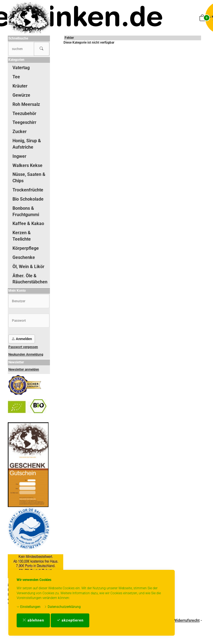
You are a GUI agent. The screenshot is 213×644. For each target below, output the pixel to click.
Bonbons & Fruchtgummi (26, 211)
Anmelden (22, 339)
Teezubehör (24, 113)
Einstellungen (29, 607)
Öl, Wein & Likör (28, 267)
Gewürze (21, 95)
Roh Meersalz (26, 104)
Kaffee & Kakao (28, 224)
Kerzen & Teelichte (22, 236)
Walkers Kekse (27, 165)
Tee (16, 77)
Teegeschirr (24, 122)
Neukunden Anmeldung (26, 355)
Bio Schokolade (28, 199)
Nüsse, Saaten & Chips (29, 178)
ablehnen (33, 620)
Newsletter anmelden (24, 370)
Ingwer (19, 156)
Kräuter (20, 86)
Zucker (20, 132)
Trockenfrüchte (28, 190)
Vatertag (21, 68)
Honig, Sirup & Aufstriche (27, 144)
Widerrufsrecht (187, 620)
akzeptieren (70, 620)
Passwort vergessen (23, 347)
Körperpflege (26, 248)
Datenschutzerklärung (62, 607)
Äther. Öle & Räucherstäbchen (30, 279)
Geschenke (24, 257)
